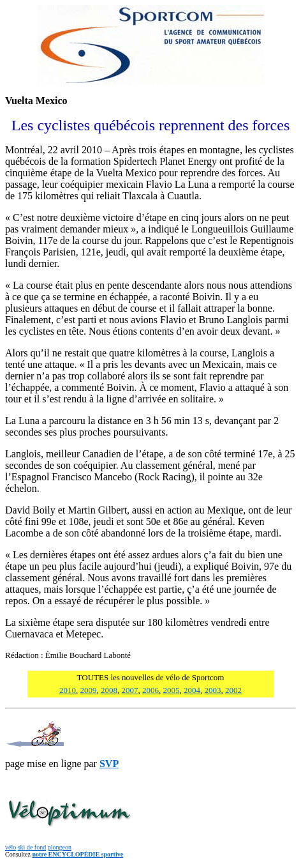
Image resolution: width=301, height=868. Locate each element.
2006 (150, 690)
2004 (192, 690)
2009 (89, 690)
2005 (172, 690)
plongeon (60, 847)
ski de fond (32, 847)
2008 (109, 690)
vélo (11, 847)
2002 (233, 690)
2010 (68, 690)
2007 (130, 690)
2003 (213, 690)
